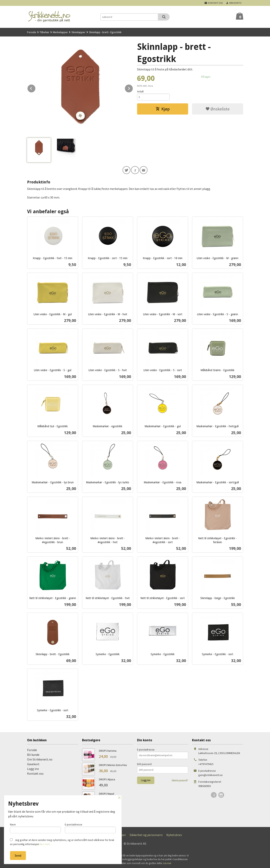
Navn (35, 827)
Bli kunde (33, 755)
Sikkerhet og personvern (146, 836)
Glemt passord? (180, 781)
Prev (36, 88)
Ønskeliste (217, 109)
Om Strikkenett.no (40, 760)
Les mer (167, 864)
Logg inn (33, 770)
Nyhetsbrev (174, 836)
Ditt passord (144, 765)
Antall (140, 91)
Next (133, 88)
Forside (32, 32)
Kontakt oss (35, 774)
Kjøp (163, 109)
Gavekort (33, 765)
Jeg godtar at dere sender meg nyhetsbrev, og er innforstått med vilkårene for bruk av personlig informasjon (62, 842)
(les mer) (45, 844)
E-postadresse (146, 750)
